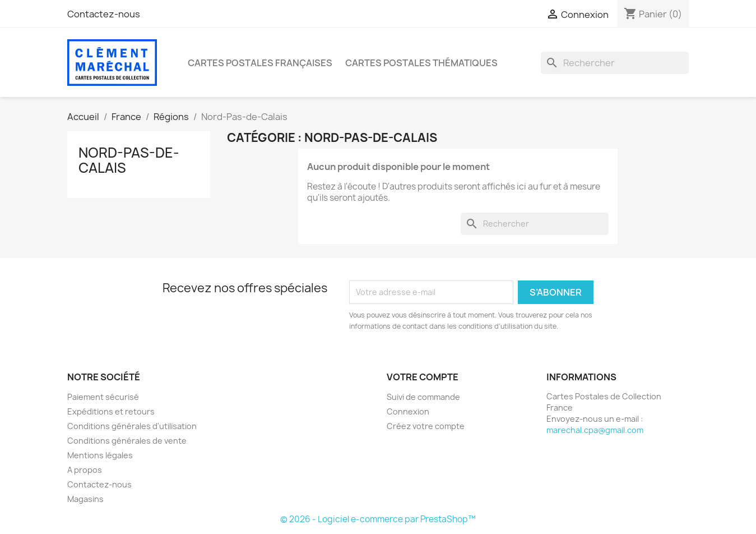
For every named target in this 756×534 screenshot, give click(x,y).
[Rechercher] (615, 63)
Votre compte (423, 377)
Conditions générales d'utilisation (132, 426)
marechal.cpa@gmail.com (595, 430)
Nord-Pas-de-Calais (129, 160)
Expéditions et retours (111, 411)
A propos (85, 470)
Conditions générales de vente (127, 441)
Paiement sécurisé (103, 397)
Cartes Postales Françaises (260, 63)
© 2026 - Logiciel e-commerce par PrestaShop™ (378, 519)
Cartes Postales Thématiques (421, 63)
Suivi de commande (423, 397)
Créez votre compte (426, 426)
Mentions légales (100, 455)
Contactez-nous (104, 14)
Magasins (85, 499)
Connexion (408, 411)
